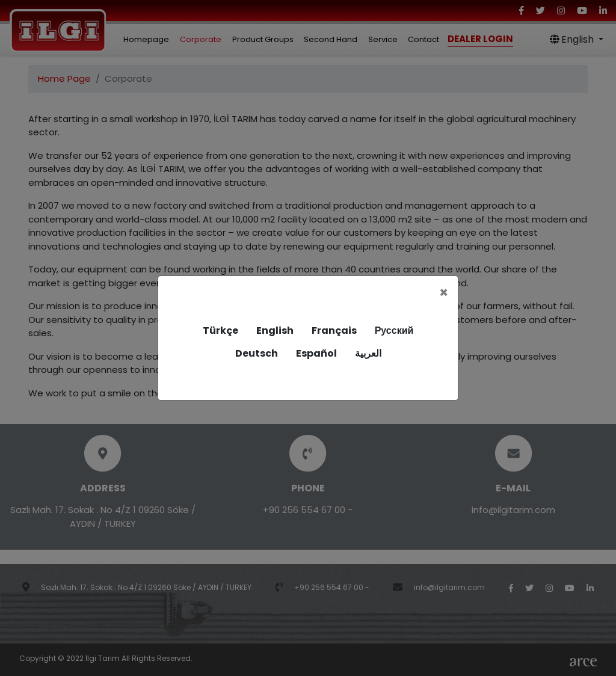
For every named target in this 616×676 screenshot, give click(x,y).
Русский (394, 330)
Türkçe (220, 330)
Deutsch (257, 353)
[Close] (444, 293)
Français (334, 330)
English (275, 330)
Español (316, 353)
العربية (368, 353)
